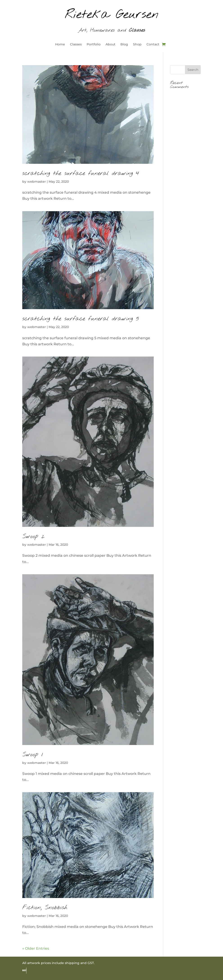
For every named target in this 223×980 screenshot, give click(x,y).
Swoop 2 (33, 537)
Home (60, 44)
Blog (124, 44)
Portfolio (94, 44)
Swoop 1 (33, 755)
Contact (153, 44)
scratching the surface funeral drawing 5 (81, 319)
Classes (76, 44)
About (110, 44)
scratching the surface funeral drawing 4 (81, 173)
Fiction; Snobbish (45, 908)
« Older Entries (36, 948)
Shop (137, 44)
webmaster (37, 182)
